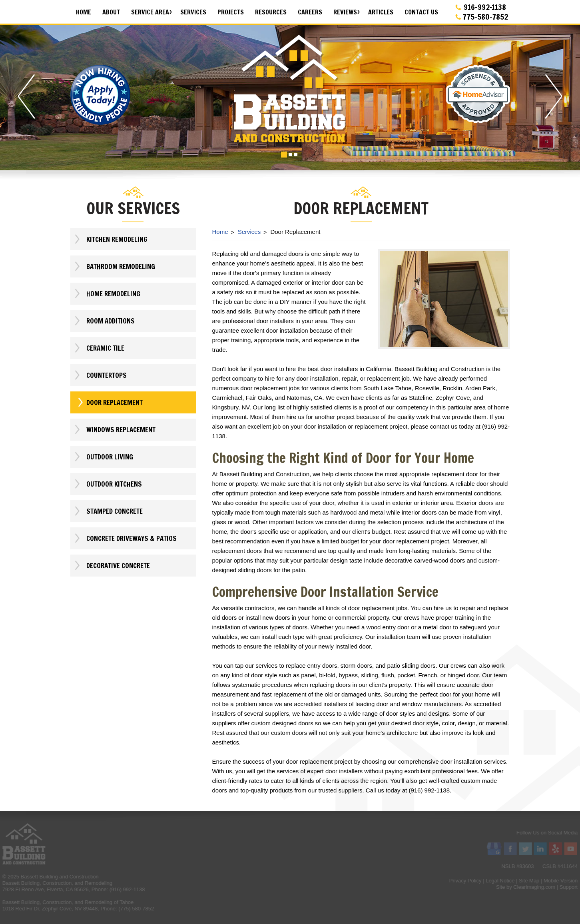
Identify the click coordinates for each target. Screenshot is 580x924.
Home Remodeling (107, 294)
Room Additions (104, 321)
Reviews (345, 12)
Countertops (100, 375)
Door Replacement (108, 402)
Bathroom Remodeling (114, 266)
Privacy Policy (554, 881)
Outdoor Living (103, 457)
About (111, 12)
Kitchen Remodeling (111, 239)
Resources (271, 12)
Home (84, 12)
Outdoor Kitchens (108, 484)
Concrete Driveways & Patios (125, 538)
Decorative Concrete (112, 566)
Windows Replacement (115, 430)
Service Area (150, 12)
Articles (381, 12)
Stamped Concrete (108, 511)
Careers (310, 12)
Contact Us (421, 12)
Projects (231, 12)
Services (193, 12)
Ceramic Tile (99, 348)
